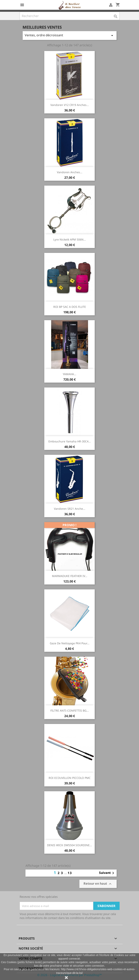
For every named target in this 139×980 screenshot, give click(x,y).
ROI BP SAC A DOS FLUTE (70, 307)
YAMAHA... (69, 374)
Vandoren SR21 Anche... (70, 509)
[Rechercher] (70, 16)
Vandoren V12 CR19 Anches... (70, 105)
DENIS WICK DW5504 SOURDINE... (69, 845)
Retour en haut (98, 884)
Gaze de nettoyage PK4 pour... (70, 643)
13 (70, 873)
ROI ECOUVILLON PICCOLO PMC (70, 778)
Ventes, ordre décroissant (70, 35)
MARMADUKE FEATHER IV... (70, 576)
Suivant (107, 873)
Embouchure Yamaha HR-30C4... (70, 441)
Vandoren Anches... (70, 172)
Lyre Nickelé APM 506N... (70, 239)
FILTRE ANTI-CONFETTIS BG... (70, 711)
